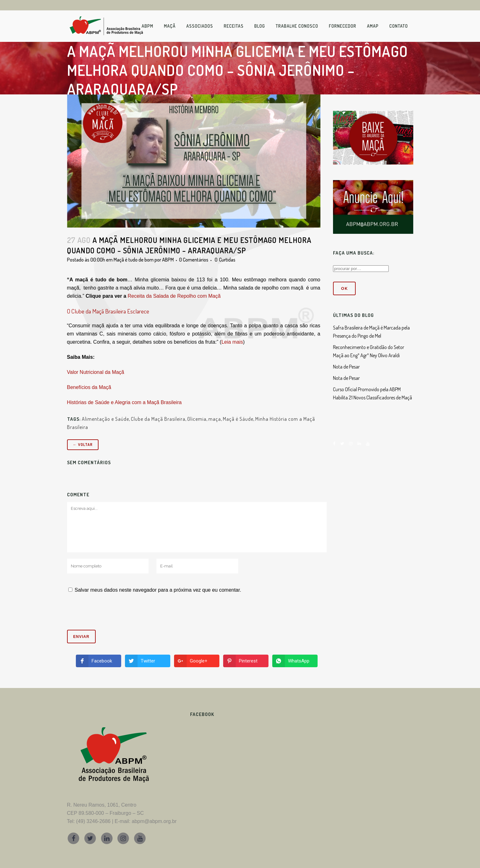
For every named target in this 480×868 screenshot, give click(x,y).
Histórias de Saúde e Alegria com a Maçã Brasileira (124, 402)
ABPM (168, 260)
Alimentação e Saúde (105, 419)
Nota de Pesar (346, 367)
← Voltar (83, 445)
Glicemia (197, 419)
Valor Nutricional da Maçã (96, 372)
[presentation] (110, 614)
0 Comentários (194, 260)
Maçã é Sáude (238, 419)
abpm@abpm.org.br (154, 821)
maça (215, 419)
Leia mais (232, 342)
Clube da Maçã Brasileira (158, 419)
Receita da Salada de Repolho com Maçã (174, 296)
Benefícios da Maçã (89, 387)
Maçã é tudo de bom (134, 260)
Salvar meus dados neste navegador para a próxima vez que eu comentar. (158, 590)
